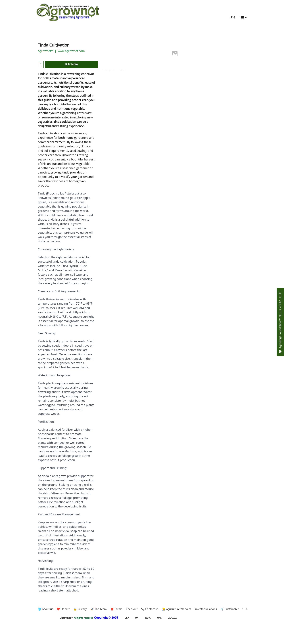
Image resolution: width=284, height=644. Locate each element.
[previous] (243, 609)
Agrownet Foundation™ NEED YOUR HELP (280, 322)
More (123, 70)
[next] (246, 609)
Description (109, 70)
